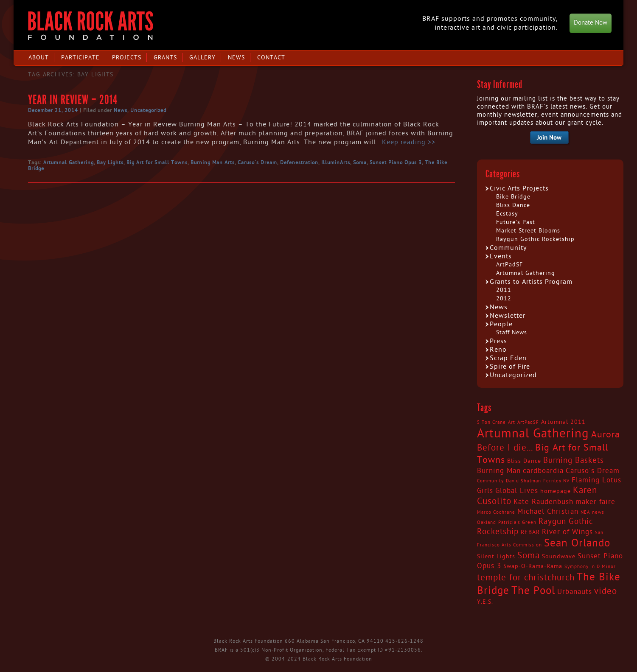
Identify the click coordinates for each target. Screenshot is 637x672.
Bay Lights (110, 162)
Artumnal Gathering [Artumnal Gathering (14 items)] (533, 434)
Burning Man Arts (213, 162)
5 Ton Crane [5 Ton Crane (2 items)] (491, 422)
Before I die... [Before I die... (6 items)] (505, 448)
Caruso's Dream (257, 162)
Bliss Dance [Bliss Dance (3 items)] (524, 461)
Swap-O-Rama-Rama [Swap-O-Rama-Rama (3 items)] (533, 566)
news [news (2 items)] (598, 512)
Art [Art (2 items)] (512, 422)
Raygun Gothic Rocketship (535, 239)
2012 (504, 298)
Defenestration (299, 162)
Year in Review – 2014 (73, 100)
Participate (80, 57)
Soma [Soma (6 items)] (529, 556)
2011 (504, 290)
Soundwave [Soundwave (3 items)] (559, 557)
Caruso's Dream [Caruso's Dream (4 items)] (593, 471)
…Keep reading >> (406, 142)
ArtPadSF (509, 265)
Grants (165, 57)
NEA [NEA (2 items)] (585, 512)
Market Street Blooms (528, 231)
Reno (498, 350)
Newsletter (508, 316)
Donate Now (591, 23)
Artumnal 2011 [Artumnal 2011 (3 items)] (563, 422)
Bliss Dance (513, 205)
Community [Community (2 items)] (490, 481)
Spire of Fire (510, 367)
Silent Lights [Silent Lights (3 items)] (496, 557)
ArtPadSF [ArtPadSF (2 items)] (528, 422)
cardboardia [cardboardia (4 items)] (543, 471)
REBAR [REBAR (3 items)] (530, 532)
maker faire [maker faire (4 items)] (595, 502)
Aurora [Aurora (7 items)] (606, 434)
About (39, 57)
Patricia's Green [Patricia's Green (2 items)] (517, 522)
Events (501, 256)
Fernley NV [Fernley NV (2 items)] (556, 481)
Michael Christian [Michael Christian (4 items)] (548, 512)
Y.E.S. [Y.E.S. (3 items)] (485, 602)
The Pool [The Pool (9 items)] (533, 591)
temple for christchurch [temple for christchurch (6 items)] (526, 578)
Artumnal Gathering (69, 162)
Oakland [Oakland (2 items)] (487, 522)
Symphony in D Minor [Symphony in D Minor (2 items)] (590, 567)
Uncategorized (148, 110)
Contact (271, 57)
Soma (360, 162)
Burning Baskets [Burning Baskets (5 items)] (574, 460)
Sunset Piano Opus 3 (396, 162)
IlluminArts (336, 162)
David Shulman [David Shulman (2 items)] (523, 481)
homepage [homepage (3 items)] (556, 491)
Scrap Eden (508, 358)
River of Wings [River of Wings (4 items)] (567, 532)
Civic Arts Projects (519, 188)
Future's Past (516, 222)
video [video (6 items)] (606, 591)
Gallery (202, 57)
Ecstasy (507, 214)
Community (508, 248)
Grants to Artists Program (531, 282)
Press (498, 341)
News (236, 57)
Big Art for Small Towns (157, 162)
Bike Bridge (513, 197)
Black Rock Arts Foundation (91, 26)
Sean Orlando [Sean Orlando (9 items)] (577, 543)
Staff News (512, 332)
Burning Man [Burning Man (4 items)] (499, 471)
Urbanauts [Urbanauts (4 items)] (575, 592)
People (501, 324)
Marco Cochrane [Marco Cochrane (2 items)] (496, 512)
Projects (127, 57)
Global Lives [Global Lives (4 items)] (517, 491)
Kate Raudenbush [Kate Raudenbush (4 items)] (543, 502)
